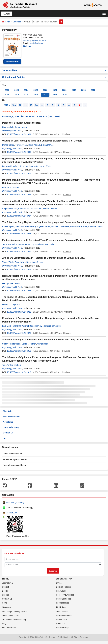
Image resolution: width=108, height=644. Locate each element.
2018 (83, 90)
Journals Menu (54, 70)
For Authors (61, 591)
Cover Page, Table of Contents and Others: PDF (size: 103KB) (31, 116)
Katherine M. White (42, 166)
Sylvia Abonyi (38, 244)
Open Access (62, 612)
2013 (36, 95)
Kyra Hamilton (26, 166)
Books (5, 591)
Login (7, 14)
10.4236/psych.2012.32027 (19, 216)
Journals (17, 22)
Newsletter (8, 422)
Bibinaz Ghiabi (48, 145)
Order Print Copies (10, 616)
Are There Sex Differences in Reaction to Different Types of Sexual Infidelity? (44, 258)
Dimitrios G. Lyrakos (11, 305)
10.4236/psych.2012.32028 (19, 194)
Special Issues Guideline (15, 465)
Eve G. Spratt (8, 226)
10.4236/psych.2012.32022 (19, 312)
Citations (27, 46)
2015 (17, 95)
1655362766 (12, 513)
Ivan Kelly (50, 244)
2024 (26, 90)
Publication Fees (64, 599)
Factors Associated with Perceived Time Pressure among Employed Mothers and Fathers (50, 240)
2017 (93, 90)
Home (8, 22)
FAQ (5, 438)
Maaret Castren (50, 209)
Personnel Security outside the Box (21, 123)
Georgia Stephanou (11, 283)
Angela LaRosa (43, 226)
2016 (7, 95)
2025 (17, 90)
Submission (12, 62)
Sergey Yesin (21, 127)
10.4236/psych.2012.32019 (19, 351)
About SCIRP (64, 579)
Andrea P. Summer (96, 226)
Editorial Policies (63, 587)
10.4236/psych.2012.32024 (19, 269)
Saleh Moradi (34, 145)
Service (7, 607)
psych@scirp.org (36, 43)
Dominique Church (35, 262)
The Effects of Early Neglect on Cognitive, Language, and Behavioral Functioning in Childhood (53, 222)
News (5, 603)
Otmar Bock (43, 344)
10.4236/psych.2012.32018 (19, 372)
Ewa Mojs (7, 326)
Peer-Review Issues (65, 595)
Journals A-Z (8, 583)
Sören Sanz (23, 209)
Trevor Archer (21, 145)
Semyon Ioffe (8, 127)
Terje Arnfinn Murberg (12, 365)
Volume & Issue (9, 628)
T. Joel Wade (8, 262)
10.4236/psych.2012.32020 (19, 333)
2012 (45, 95)
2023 (36, 90)
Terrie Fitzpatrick (10, 244)
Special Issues (63, 603)
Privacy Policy (62, 628)
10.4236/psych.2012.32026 (19, 234)
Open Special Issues (13, 454)
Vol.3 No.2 (18, 131)
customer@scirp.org (15, 502)
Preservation (62, 620)
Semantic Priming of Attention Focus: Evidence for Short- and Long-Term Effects (46, 340)
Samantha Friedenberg (26, 226)
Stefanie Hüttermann (11, 344)
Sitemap (6, 595)
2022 (45, 90)
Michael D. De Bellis (60, 226)
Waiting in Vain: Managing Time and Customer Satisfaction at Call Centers (42, 141)
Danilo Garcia (8, 145)
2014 (26, 95)
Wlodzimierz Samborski (50, 326)
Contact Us (8, 433)
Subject (5, 587)
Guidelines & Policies (54, 77)
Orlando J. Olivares (11, 187)
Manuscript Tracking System (15, 612)
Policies (61, 607)
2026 (7, 90)
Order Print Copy (11, 427)
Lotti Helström (36, 209)
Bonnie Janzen (25, 244)
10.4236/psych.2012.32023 (19, 291)
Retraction (61, 624)
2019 (74, 90)
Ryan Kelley (20, 262)
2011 (55, 95)
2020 (64, 90)
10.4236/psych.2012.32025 (19, 251)
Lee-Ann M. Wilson (11, 166)
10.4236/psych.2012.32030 (19, 152)
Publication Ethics (64, 616)
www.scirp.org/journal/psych (34, 40)
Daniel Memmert (29, 344)
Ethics (59, 583)
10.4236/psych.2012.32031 (19, 134)
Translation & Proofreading (14, 620)
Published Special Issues (15, 459)
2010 (64, 95)
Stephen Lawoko (10, 209)
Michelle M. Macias (79, 226)
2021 (55, 90)
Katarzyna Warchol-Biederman (25, 326)
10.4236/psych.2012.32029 (19, 173)
